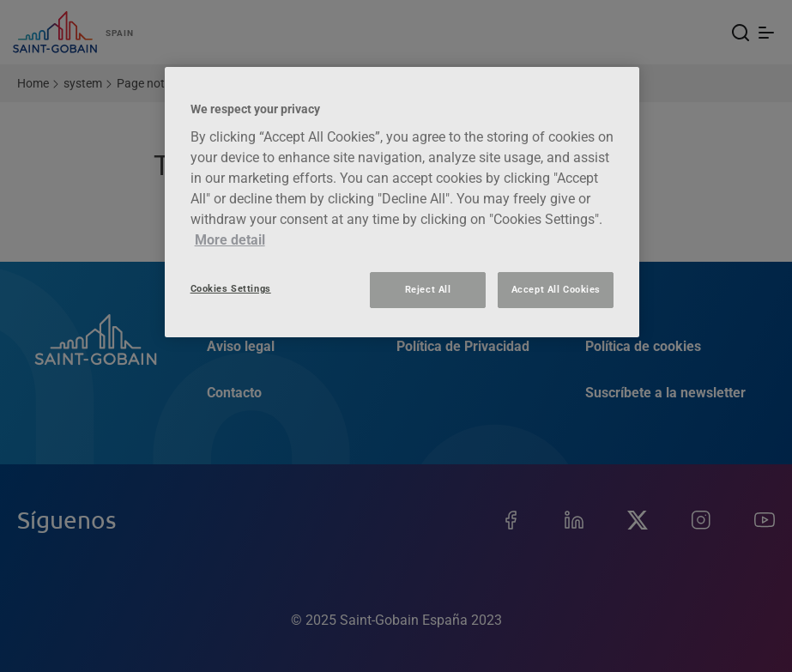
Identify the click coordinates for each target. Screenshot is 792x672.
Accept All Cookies (556, 289)
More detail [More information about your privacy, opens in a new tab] (230, 240)
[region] (402, 202)
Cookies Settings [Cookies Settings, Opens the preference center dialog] (231, 288)
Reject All (428, 289)
